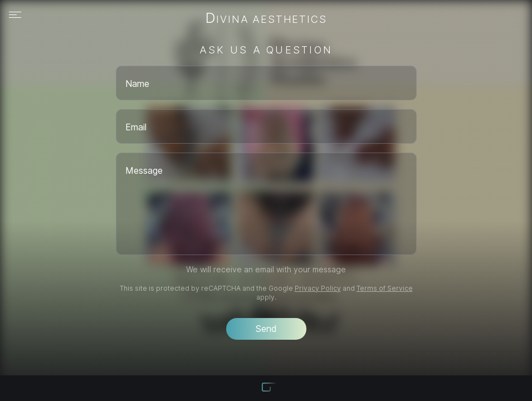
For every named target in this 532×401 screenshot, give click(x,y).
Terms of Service (385, 288)
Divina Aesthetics (266, 19)
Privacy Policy (318, 288)
